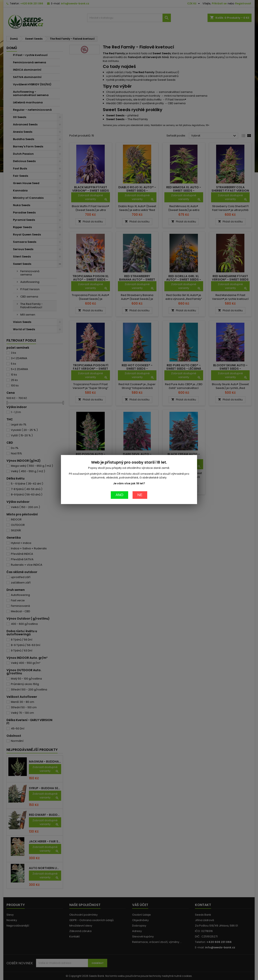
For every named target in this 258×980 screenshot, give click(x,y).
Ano (119, 343)
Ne (140, 343)
